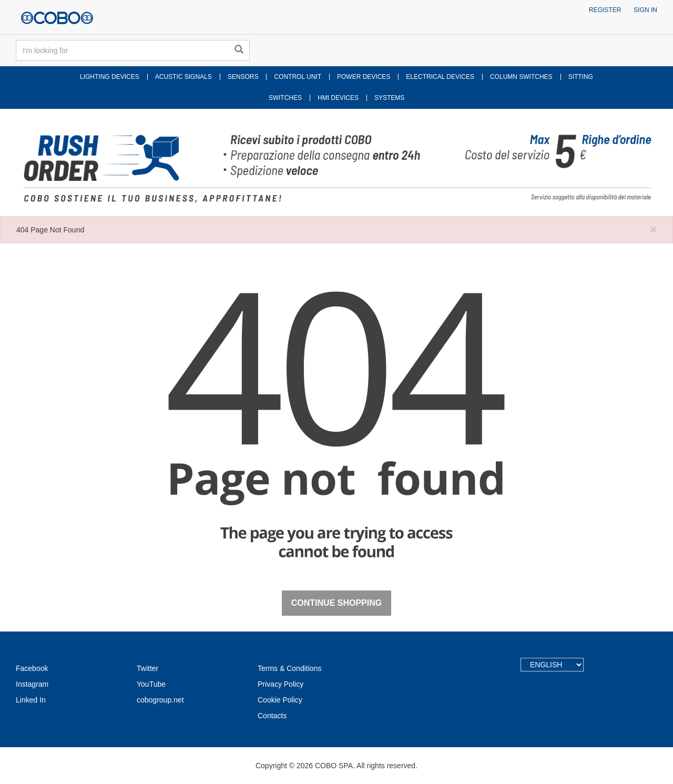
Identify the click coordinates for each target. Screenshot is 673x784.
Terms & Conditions (289, 668)
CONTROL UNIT (298, 77)
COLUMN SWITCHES (521, 77)
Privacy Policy (281, 684)
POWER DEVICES (364, 77)
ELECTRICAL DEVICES (440, 77)
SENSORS (243, 77)
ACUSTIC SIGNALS (183, 77)
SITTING (581, 77)
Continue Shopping (336, 603)
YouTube (151, 684)
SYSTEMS (389, 98)
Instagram (32, 684)
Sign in (645, 10)
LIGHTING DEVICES (110, 77)
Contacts (272, 716)
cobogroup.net (160, 700)
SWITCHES (285, 98)
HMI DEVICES (338, 98)
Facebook (32, 668)
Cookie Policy (280, 700)
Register (605, 10)
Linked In (31, 700)
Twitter (147, 668)
